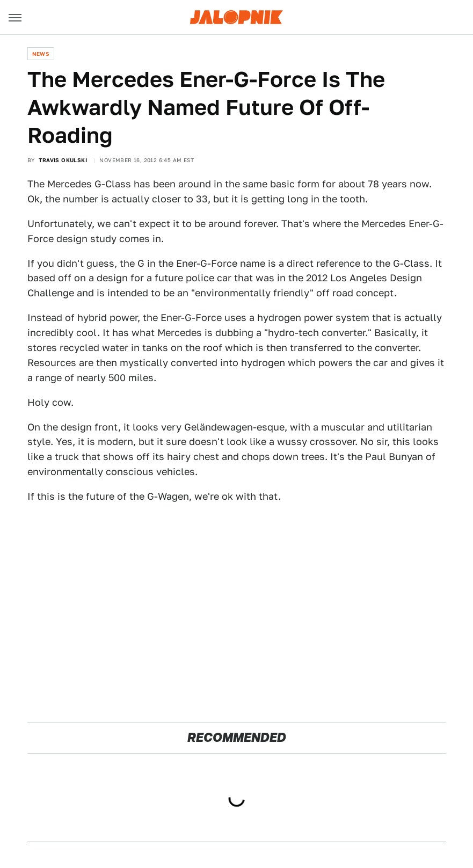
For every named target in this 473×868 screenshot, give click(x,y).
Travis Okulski (63, 160)
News (41, 54)
